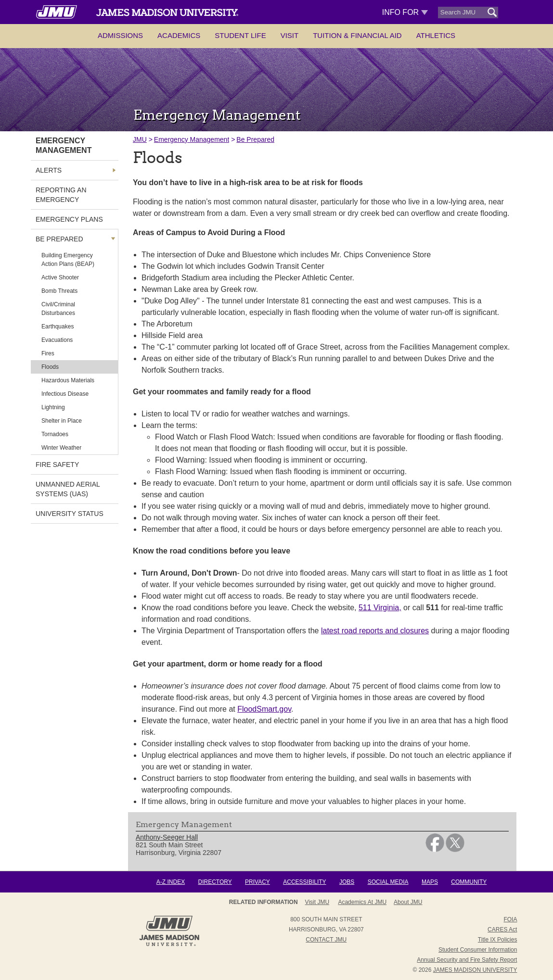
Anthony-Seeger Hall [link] (167, 837)
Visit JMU (317, 902)
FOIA (510, 919)
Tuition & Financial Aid (357, 35)
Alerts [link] (49, 170)
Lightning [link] (53, 407)
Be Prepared (255, 139)
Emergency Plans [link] (69, 219)
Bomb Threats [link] (59, 291)
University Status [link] (70, 514)
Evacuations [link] (57, 340)
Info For (405, 12)
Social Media (388, 882)
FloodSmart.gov (264, 709)
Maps (430, 882)
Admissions (120, 35)
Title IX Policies (498, 940)
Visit (290, 35)
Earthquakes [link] (58, 327)
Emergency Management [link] (64, 145)
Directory (215, 882)
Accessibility (304, 882)
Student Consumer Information (478, 950)
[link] (435, 850)
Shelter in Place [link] (62, 421)
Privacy (257, 882)
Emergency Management (192, 139)
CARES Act (502, 930)
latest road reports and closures (375, 631)
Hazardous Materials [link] (68, 380)
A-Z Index (171, 882)
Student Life (240, 35)
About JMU (408, 902)
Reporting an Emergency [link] (61, 195)
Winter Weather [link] (61, 448)
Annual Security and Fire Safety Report (467, 960)
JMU (140, 139)
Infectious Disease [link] (65, 394)
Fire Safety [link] (57, 465)
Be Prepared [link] (59, 239)
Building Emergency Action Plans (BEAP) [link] (68, 260)
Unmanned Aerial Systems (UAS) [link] (68, 489)
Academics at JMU (362, 902)
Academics (179, 35)
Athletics (436, 35)
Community (469, 882)
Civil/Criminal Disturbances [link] (58, 309)
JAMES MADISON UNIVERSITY (475, 970)
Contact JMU (326, 940)
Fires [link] (48, 353)
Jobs (347, 882)
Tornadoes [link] (55, 434)
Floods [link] (50, 367)
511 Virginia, (380, 608)
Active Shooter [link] (60, 277)
